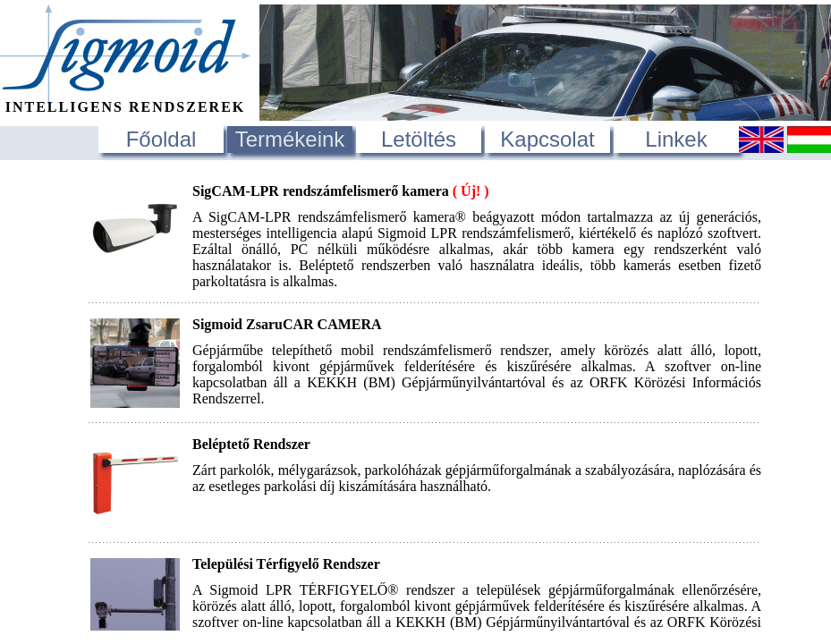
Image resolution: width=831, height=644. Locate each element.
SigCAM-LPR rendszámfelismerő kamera (341, 191)
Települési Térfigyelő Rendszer (286, 564)
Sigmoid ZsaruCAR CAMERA (287, 324)
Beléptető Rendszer (251, 444)
